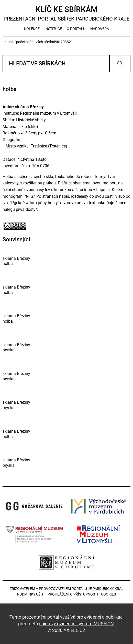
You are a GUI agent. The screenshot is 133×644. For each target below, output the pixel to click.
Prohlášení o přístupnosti (73, 594)
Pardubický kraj (108, 589)
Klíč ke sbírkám (66, 13)
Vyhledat (120, 64)
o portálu (76, 29)
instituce (53, 29)
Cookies (108, 594)
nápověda (100, 29)
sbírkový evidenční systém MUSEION (76, 624)
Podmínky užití (31, 594)
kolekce (32, 29)
